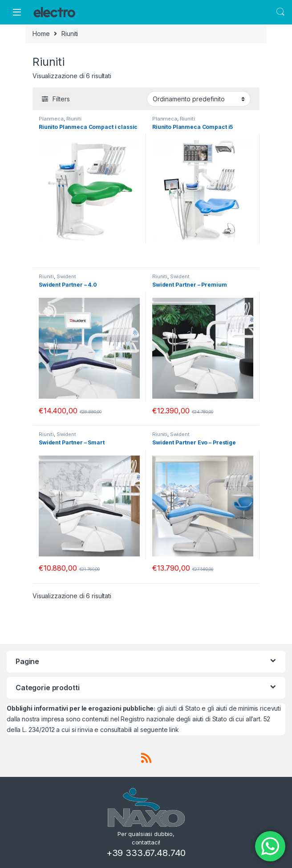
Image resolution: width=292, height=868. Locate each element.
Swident (66, 276)
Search (280, 12)
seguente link (160, 730)
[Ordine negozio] (199, 99)
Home (41, 34)
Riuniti (74, 119)
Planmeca (51, 119)
